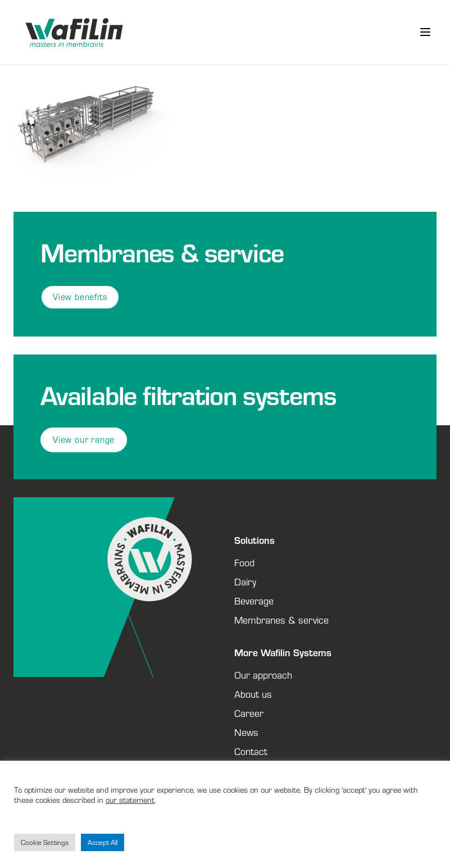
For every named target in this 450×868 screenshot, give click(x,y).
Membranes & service (281, 620)
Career (249, 713)
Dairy (245, 581)
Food (244, 562)
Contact (251, 751)
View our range (84, 440)
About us (253, 694)
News (246, 732)
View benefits (80, 297)
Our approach (263, 675)
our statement (130, 800)
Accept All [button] (103, 842)
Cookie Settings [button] (45, 842)
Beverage (254, 601)
